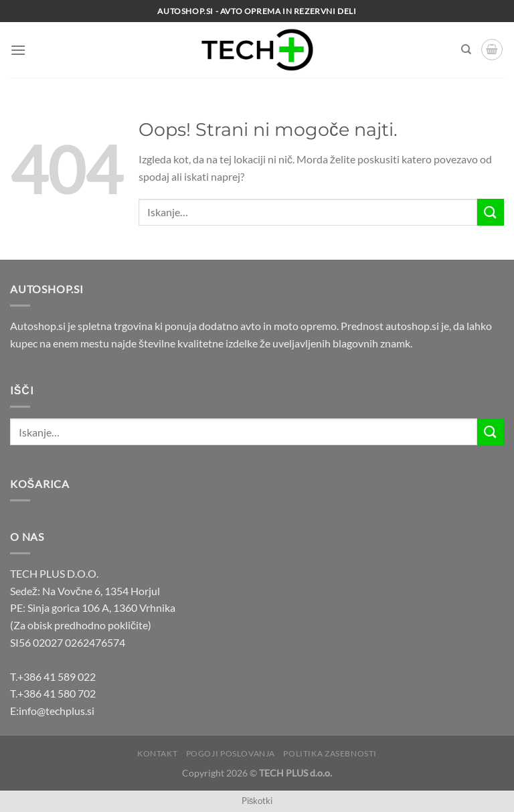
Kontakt (157, 753)
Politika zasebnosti (330, 753)
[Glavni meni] (18, 50)
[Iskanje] (466, 50)
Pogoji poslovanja (231, 753)
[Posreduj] (491, 212)
